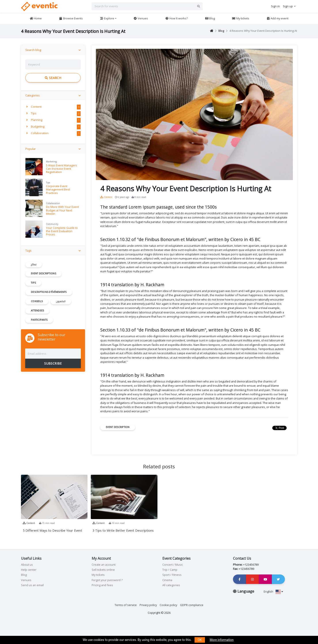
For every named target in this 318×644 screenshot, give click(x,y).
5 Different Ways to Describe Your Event (52, 530)
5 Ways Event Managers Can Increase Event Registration (62, 169)
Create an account (104, 565)
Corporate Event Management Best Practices (58, 189)
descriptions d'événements (49, 292)
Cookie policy (168, 605)
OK (200, 640)
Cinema (167, 580)
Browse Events (71, 18)
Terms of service (126, 605)
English (273, 591)
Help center (29, 570)
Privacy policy (148, 605)
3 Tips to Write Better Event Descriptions (123, 530)
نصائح (34, 264)
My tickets (240, 18)
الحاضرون (61, 301)
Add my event (277, 18)
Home (36, 18)
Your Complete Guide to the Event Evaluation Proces (62, 231)
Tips (31, 113)
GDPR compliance (192, 605)
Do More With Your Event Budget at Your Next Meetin (62, 210)
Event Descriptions (44, 273)
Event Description (118, 427)
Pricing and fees (102, 585)
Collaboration (37, 133)
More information (222, 640)
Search (53, 78)
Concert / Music (173, 565)
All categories (171, 585)
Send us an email (32, 585)
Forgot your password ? (107, 580)
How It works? (176, 18)
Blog (210, 18)
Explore (107, 18)
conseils (37, 301)
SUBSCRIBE (53, 363)
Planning (34, 120)
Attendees (37, 311)
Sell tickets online (103, 570)
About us (27, 565)
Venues (141, 18)
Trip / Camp (170, 570)
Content (34, 107)
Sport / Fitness (172, 575)
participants (39, 320)
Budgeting (35, 126)
